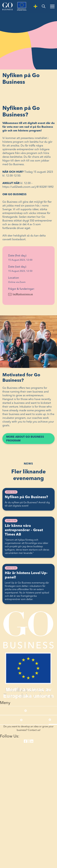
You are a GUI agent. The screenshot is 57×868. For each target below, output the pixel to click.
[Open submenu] (26, 711)
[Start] (8, 6)
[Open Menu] (52, 6)
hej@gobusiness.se (31, 294)
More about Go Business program (25, 440)
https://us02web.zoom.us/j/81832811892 (28, 187)
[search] (44, 6)
